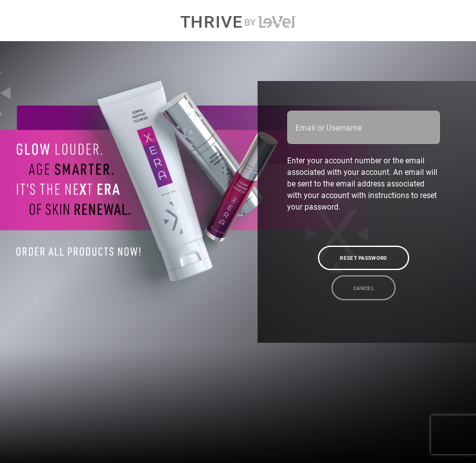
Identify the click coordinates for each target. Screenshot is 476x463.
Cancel (364, 288)
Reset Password (363, 258)
